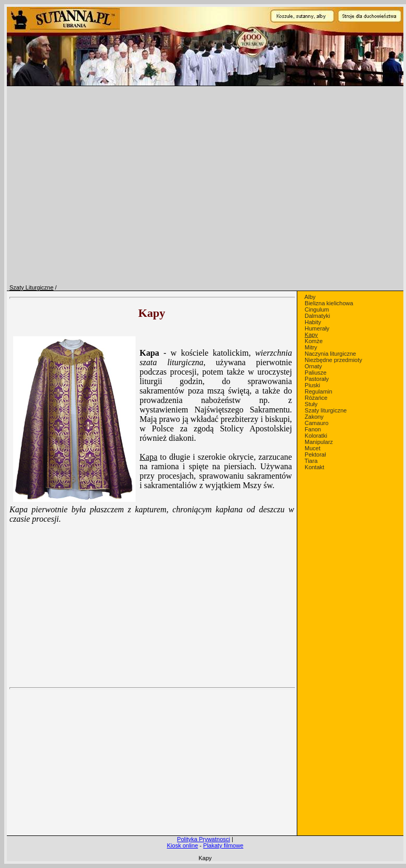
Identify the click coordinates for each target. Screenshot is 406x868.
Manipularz (319, 442)
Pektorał (315, 454)
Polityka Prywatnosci (204, 839)
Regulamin (319, 391)
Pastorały (317, 379)
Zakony (314, 417)
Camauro (316, 423)
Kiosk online (183, 845)
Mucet (313, 448)
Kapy (311, 335)
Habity (313, 322)
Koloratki (316, 436)
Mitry (311, 347)
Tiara (311, 461)
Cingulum (317, 309)
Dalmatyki (317, 316)
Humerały (317, 328)
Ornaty (313, 366)
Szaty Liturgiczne (32, 287)
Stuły (311, 404)
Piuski (312, 385)
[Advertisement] (152, 745)
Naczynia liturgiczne (330, 354)
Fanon (313, 429)
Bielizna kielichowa (329, 303)
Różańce (316, 398)
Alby (310, 297)
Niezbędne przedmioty (333, 360)
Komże (314, 341)
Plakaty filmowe (223, 845)
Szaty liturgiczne (326, 410)
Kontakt (314, 467)
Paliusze (316, 373)
